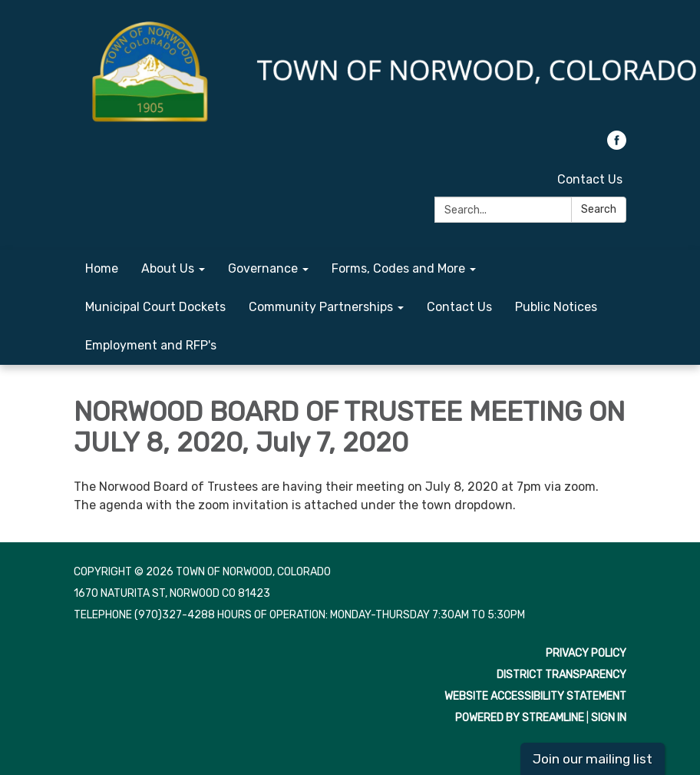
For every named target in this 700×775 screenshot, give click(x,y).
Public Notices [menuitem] (556, 307)
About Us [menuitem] (168, 268)
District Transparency (561, 675)
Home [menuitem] (102, 268)
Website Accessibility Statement (535, 696)
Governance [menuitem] (263, 268)
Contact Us (590, 179)
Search (599, 209)
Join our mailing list (593, 759)
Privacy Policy (586, 653)
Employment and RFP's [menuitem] (151, 345)
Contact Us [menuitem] (459, 307)
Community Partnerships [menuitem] (321, 307)
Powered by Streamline (520, 718)
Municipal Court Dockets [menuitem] (155, 307)
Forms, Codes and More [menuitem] (398, 268)
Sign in (609, 718)
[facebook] (617, 146)
